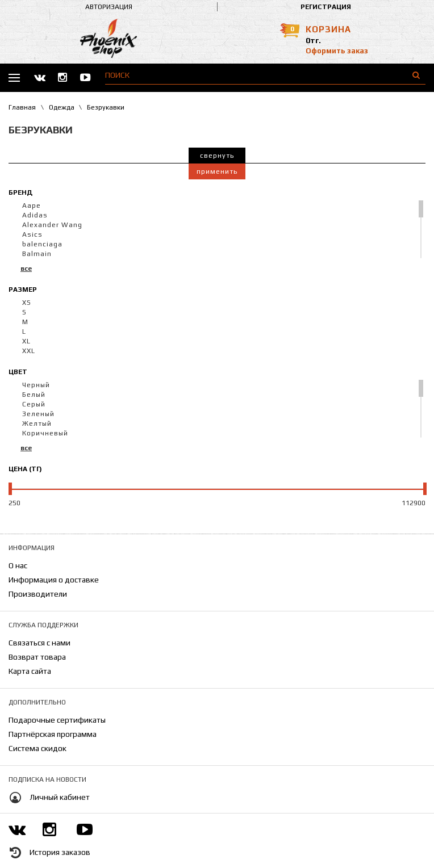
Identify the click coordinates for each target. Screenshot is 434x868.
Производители (38, 594)
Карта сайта (30, 671)
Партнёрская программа (53, 734)
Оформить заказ (337, 51)
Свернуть (217, 156)
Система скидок (37, 748)
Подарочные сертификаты (57, 720)
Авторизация (109, 7)
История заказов (60, 852)
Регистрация (326, 7)
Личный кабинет (60, 797)
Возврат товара (37, 657)
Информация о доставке (54, 580)
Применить (217, 171)
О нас (18, 565)
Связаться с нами (39, 643)
